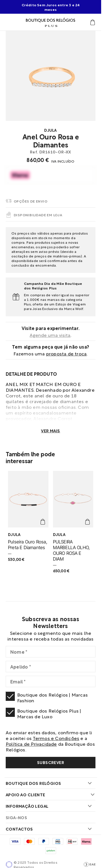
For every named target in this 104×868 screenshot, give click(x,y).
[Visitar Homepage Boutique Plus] (51, 22)
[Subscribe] (51, 763)
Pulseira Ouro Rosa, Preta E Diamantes (28, 545)
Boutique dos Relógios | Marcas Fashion (52, 697)
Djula (51, 130)
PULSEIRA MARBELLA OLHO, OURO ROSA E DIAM (72, 550)
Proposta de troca (66, 353)
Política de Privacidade (31, 744)
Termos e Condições (56, 738)
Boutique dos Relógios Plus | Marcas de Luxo (49, 713)
